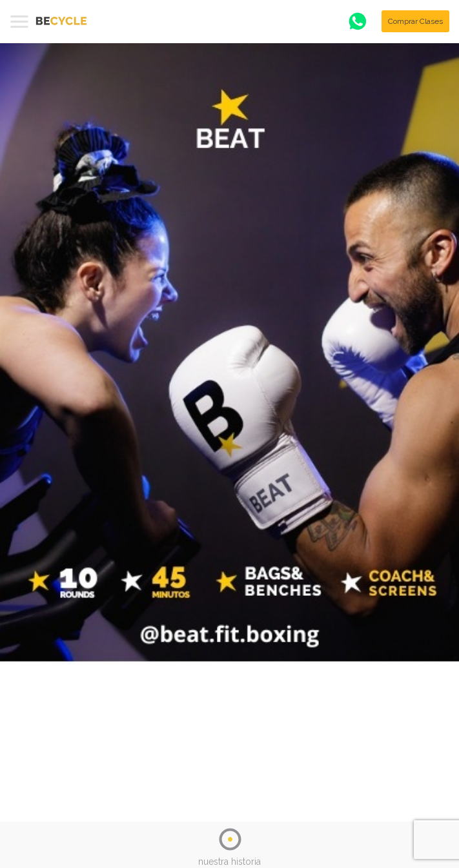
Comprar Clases (415, 21)
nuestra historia (229, 862)
